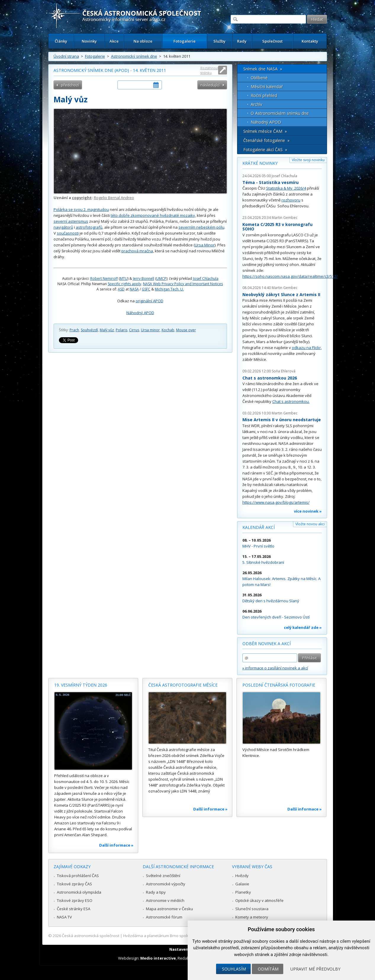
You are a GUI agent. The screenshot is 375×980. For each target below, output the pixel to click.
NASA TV (64, 917)
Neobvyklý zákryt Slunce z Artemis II (281, 294)
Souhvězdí (89, 330)
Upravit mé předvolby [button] (315, 969)
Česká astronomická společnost (91, 936)
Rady (242, 41)
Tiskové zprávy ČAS (74, 884)
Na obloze (143, 41)
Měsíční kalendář (267, 87)
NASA (134, 289)
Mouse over (186, 330)
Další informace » (116, 845)
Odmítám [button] (268, 969)
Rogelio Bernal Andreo (114, 198)
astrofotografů (89, 227)
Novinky (89, 41)
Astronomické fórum (164, 917)
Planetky (243, 892)
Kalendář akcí (259, 527)
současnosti (68, 233)
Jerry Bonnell (144, 278)
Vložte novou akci (310, 524)
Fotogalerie (185, 41)
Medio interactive (158, 958)
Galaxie (242, 884)
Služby (219, 41)
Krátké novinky (260, 163)
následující (210, 85)
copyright (82, 198)
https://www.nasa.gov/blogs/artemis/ (276, 502)
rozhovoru (291, 200)
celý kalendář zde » (303, 627)
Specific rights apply (124, 284)
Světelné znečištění (163, 876)
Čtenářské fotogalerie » (266, 140)
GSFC (146, 289)
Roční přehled (264, 95)
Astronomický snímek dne (134, 56)
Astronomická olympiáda (79, 892)
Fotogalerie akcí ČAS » (265, 150)
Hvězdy (242, 876)
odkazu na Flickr (306, 348)
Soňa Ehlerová (284, 371)
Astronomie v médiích (165, 900)
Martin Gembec (285, 218)
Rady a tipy (156, 892)
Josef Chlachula (206, 278)
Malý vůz (107, 330)
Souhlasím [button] (234, 969)
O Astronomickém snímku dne (280, 113)
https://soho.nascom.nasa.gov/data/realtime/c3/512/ (290, 276)
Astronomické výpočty (166, 884)
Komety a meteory (252, 917)
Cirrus (134, 330)
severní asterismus (71, 221)
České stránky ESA (74, 909)
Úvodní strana (66, 56)
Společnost (272, 41)
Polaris (121, 330)
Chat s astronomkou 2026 (270, 378)
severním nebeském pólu (201, 227)
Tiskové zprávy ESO (75, 900)
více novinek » (308, 511)
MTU (124, 278)
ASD (121, 289)
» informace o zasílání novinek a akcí (275, 668)
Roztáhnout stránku (210, 70)
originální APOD (149, 301)
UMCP (161, 278)
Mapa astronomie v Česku (169, 909)
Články (61, 41)
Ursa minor (150, 330)
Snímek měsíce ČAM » (265, 131)
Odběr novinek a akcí (267, 644)
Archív (256, 104)
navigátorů (63, 227)
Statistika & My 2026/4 (286, 188)
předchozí (70, 85)
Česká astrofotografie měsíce (183, 685)
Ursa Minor (205, 245)
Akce (114, 41)
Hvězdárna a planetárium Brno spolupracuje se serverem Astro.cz (182, 936)
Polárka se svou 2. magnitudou (81, 209)
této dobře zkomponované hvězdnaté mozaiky (153, 215)
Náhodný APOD (140, 313)
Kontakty (310, 41)
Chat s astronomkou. (291, 401)
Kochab (168, 330)
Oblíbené (259, 78)
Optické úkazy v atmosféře (259, 900)
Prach (74, 330)
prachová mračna (137, 251)
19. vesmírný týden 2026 (81, 685)
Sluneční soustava (252, 909)
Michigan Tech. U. (169, 289)
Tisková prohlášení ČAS (78, 876)
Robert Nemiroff (104, 278)
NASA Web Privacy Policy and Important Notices (183, 284)
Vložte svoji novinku (308, 160)
